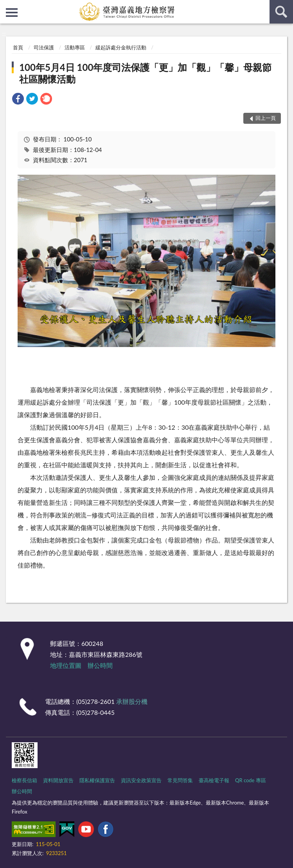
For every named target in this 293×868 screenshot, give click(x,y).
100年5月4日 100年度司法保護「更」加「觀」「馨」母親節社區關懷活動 (145, 73)
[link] (18, 100)
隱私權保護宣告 (97, 780)
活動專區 (75, 47)
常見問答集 (180, 780)
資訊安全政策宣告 (141, 780)
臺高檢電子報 (214, 780)
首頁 (18, 47)
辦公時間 (100, 665)
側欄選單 (12, 13)
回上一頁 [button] (266, 118)
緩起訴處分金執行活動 (121, 47)
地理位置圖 (66, 665)
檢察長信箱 (24, 780)
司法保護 (44, 47)
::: (6, 6)
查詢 (281, 12)
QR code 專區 (251, 780)
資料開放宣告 (58, 780)
